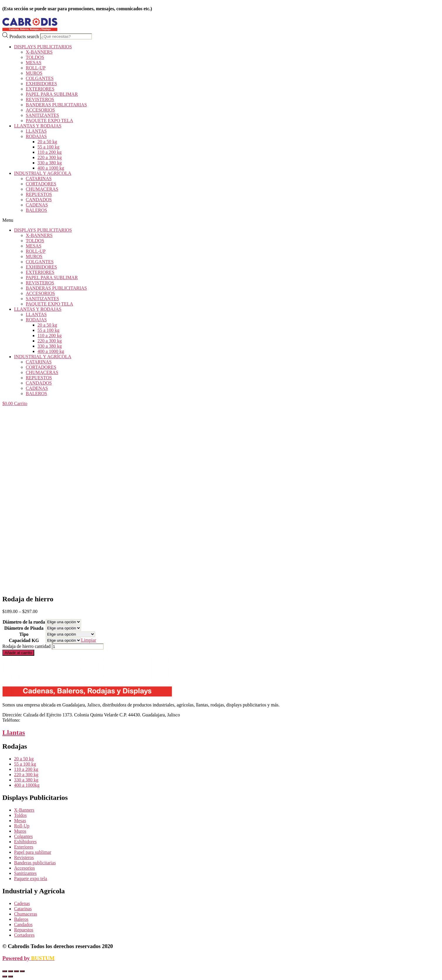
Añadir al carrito (18, 653)
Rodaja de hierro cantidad (26, 646)
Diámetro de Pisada (24, 628)
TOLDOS (35, 57)
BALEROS (36, 210)
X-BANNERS (39, 52)
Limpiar (89, 640)
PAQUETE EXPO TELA (49, 121)
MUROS (34, 73)
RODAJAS (36, 136)
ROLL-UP (36, 68)
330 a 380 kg (50, 163)
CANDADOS (39, 200)
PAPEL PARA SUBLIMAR (52, 94)
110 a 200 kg (50, 152)
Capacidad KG (24, 640)
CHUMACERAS (42, 189)
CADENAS (37, 205)
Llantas (14, 733)
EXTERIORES (40, 89)
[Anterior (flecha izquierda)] (5, 976)
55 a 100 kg (48, 147)
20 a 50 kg (47, 142)
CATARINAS (39, 179)
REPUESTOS (39, 194)
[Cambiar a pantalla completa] (16, 971)
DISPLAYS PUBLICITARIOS (43, 47)
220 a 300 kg (50, 157)
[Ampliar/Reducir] (22, 971)
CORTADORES (41, 184)
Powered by (28, 958)
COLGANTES (40, 78)
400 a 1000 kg (51, 168)
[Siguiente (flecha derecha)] (11, 976)
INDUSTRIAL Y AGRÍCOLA (43, 173)
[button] (221, 220)
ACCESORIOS (40, 110)
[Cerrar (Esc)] (5, 971)
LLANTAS (36, 131)
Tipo (24, 634)
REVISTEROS (40, 99)
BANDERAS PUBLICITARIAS (56, 105)
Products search (24, 36)
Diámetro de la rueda (24, 622)
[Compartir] (11, 971)
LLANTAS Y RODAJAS (38, 126)
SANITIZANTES (42, 115)
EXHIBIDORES (41, 84)
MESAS (34, 63)
